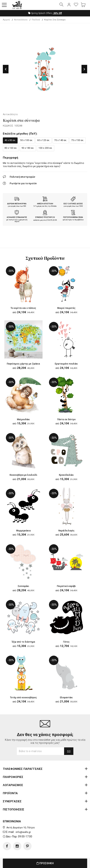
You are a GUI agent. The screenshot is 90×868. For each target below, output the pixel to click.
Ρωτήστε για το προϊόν (23, 183)
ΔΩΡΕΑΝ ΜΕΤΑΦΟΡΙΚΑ (17, 204)
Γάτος (66, 642)
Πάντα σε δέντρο (66, 419)
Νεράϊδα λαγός (66, 531)
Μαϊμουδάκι (23, 419)
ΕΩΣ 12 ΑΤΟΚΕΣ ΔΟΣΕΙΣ (73, 204)
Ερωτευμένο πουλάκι (66, 364)
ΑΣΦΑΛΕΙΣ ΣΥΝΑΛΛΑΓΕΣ (17, 217)
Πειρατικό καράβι (66, 586)
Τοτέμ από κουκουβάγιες (23, 698)
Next (84, 69)
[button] (4, 5)
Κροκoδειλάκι (66, 475)
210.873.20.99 (52, 220)
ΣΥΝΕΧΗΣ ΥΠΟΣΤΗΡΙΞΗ (45, 217)
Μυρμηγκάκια (23, 531)
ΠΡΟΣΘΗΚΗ (45, 863)
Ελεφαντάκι (66, 698)
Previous (6, 69)
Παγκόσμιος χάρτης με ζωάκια (23, 364)
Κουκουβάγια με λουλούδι (23, 475)
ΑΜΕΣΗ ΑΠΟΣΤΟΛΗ (45, 204)
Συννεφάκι (23, 586)
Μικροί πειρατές (66, 308)
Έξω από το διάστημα (23, 642)
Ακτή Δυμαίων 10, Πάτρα (21, 828)
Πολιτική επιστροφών (22, 177)
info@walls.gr (23, 832)
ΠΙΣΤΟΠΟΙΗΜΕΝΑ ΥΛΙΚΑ (73, 217)
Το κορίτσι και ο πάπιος (23, 308)
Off (57, 13)
